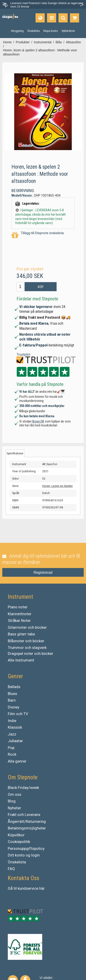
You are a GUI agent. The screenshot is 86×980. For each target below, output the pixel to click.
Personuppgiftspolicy (26, 848)
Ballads (14, 687)
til (15, 888)
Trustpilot (23, 354)
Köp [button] (41, 287)
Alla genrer (17, 761)
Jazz (12, 734)
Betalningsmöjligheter (27, 828)
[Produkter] (52, 18)
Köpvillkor (16, 835)
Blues (12, 694)
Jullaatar (15, 741)
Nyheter (14, 808)
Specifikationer (15, 453)
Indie (12, 721)
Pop (11, 748)
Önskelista (17, 862)
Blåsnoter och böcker (26, 641)
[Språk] (40, 18)
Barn (12, 700)
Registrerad (43, 572)
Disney (14, 707)
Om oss (15, 794)
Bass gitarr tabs (21, 634)
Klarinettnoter (20, 614)
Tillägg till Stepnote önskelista (38, 235)
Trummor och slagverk (27, 648)
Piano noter (18, 607)
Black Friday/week (23, 788)
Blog (12, 801)
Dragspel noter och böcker (31, 653)
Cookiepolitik (19, 842)
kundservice (28, 888)
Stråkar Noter (19, 620)
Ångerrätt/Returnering (27, 821)
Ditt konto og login (24, 855)
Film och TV (18, 714)
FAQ (11, 869)
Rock (12, 754)
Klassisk (15, 727)
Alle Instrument (21, 660)
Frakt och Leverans (24, 815)
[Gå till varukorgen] (75, 18)
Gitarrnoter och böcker (27, 627)
